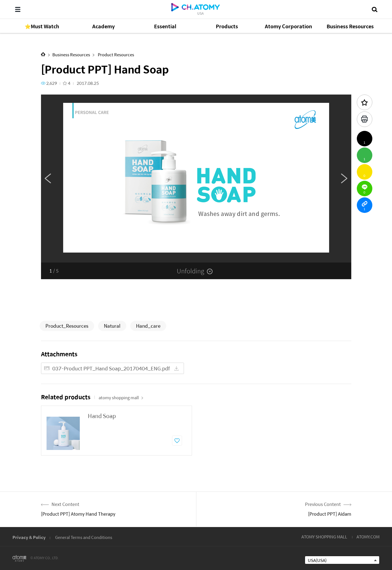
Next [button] (344, 179)
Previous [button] (48, 179)
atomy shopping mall (121, 397)
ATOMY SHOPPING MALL (324, 537)
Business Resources (71, 54)
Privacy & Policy (29, 537)
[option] (196, 179)
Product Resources (116, 54)
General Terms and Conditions (84, 537)
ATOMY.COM (368, 537)
